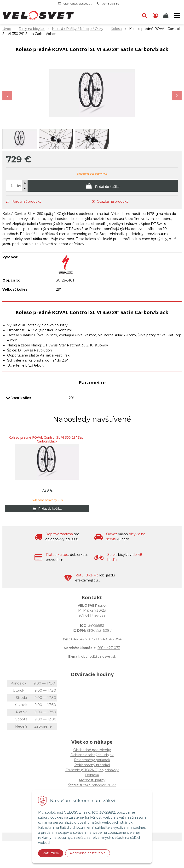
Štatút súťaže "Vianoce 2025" (92, 785)
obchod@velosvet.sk (78, 3)
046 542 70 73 (83, 639)
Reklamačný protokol (92, 765)
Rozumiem (51, 853)
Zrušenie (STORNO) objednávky (92, 770)
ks (19, 186)
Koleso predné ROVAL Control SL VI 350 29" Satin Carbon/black (47, 439)
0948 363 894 (112, 3)
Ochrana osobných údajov (92, 755)
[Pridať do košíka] (103, 186)
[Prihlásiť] (155, 16)
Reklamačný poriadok (92, 760)
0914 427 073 (109, 648)
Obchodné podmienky (92, 750)
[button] (144, 16)
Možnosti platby (92, 780)
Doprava (92, 775)
